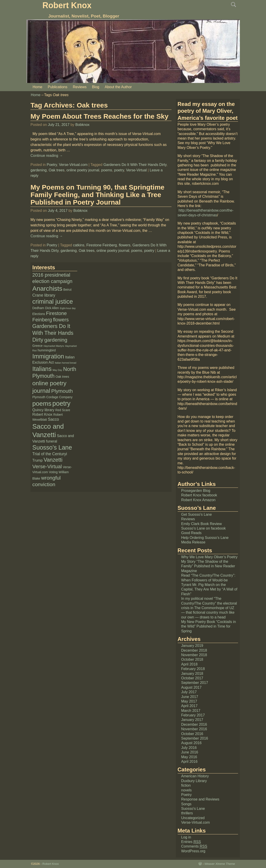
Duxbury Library (194, 781)
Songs (186, 804)
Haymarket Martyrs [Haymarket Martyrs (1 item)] (54, 346)
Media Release (193, 542)
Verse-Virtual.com (73, 165)
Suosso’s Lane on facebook (204, 528)
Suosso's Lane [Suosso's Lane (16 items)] (52, 448)
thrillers (187, 813)
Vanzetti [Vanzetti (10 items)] (53, 460)
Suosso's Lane (193, 809)
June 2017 (190, 697)
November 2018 (194, 655)
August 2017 (191, 687)
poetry (119, 170)
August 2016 (191, 743)
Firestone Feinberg (102, 245)
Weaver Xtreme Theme (220, 864)
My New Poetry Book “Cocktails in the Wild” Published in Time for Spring (209, 626)
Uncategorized (193, 818)
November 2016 (194, 729)
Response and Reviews (200, 799)
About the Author (118, 87)
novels (186, 790)
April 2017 (189, 706)
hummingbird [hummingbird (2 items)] (47, 350)
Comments (194, 846)
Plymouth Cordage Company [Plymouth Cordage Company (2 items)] (52, 397)
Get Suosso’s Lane (197, 514)
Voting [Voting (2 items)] (53, 472)
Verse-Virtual (136, 170)
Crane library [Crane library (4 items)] (44, 295)
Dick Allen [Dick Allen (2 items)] (52, 308)
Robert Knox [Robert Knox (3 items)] (42, 414)
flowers (125, 245)
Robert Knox (67, 5)
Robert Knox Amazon (198, 500)
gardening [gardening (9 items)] (56, 340)
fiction (186, 785)
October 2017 (192, 678)
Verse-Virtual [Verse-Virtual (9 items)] (47, 466)
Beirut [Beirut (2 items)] (67, 290)
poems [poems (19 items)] (42, 404)
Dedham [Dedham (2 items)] (38, 308)
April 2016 (189, 762)
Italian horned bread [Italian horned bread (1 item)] (66, 363)
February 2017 (193, 715)
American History (195, 776)
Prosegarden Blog (196, 491)
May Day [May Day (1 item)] (57, 370)
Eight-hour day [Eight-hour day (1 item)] (68, 308)
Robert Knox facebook (199, 495)
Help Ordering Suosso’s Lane (205, 538)
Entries (191, 842)
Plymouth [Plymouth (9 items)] (62, 391)
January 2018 (192, 674)
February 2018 (193, 669)
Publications (57, 87)
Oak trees (56, 170)
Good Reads (191, 533)
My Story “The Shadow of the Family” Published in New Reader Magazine (208, 566)
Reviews (80, 87)
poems (107, 170)
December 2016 (194, 724)
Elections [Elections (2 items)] (39, 314)
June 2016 (190, 752)
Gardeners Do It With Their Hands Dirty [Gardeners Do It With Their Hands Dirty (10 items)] (53, 333)
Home (38, 87)
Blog (96, 87)
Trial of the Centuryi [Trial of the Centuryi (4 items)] (50, 454)
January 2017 (192, 720)
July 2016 (189, 748)
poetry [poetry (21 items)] (62, 403)
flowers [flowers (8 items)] (61, 320)
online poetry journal (83, 170)
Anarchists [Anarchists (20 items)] (47, 288)
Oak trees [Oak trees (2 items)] (62, 377)
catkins (79, 245)
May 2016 (189, 757)
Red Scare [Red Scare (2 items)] (63, 410)
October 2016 (192, 734)
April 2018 (189, 664)
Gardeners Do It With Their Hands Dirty (135, 165)
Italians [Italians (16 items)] (42, 369)
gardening (39, 170)
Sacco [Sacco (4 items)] (53, 419)
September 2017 (195, 683)
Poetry (52, 165)
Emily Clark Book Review (202, 524)
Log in (186, 837)
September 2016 (195, 738)
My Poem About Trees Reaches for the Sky (99, 116)
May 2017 (189, 701)
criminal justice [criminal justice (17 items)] (53, 301)
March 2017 (191, 711)
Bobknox (82, 125)
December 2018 (194, 650)
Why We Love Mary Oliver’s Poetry (209, 557)
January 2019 (192, 646)
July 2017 (189, 692)
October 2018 (192, 659)
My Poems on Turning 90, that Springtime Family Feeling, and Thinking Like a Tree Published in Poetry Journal (97, 195)
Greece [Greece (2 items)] (37, 346)
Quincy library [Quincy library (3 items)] (43, 410)
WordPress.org (193, 851)
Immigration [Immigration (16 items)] (48, 356)
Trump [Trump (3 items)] (37, 460)
